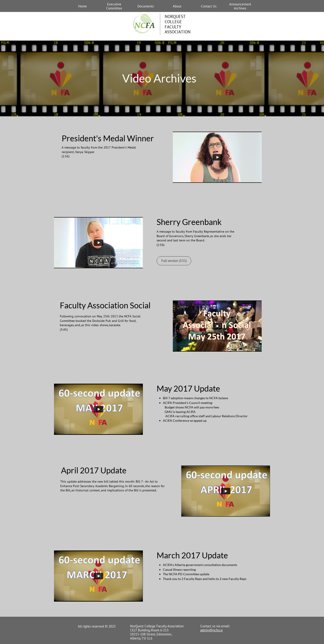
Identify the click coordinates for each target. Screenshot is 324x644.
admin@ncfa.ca (211, 630)
